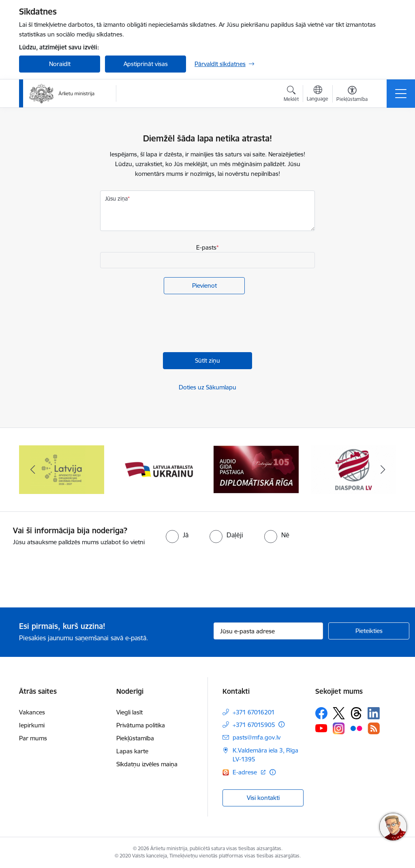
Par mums (33, 738)
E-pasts (206, 247)
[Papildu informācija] (281, 724)
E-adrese (246, 772)
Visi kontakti (263, 798)
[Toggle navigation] (401, 94)
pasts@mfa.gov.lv (257, 737)
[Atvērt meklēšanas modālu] (291, 95)
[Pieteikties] (369, 631)
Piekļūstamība (135, 738)
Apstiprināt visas (146, 64)
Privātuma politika (141, 725)
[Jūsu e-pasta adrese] (268, 631)
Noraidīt (60, 64)
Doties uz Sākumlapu (207, 387)
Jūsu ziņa (116, 199)
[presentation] (162, 324)
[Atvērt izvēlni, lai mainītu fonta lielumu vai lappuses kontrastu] (352, 95)
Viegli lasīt (129, 712)
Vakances (32, 712)
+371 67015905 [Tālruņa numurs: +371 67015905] (254, 725)
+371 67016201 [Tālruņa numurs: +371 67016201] (254, 712)
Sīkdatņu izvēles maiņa (147, 764)
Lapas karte (132, 751)
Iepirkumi (32, 725)
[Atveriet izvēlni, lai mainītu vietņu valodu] (318, 94)
